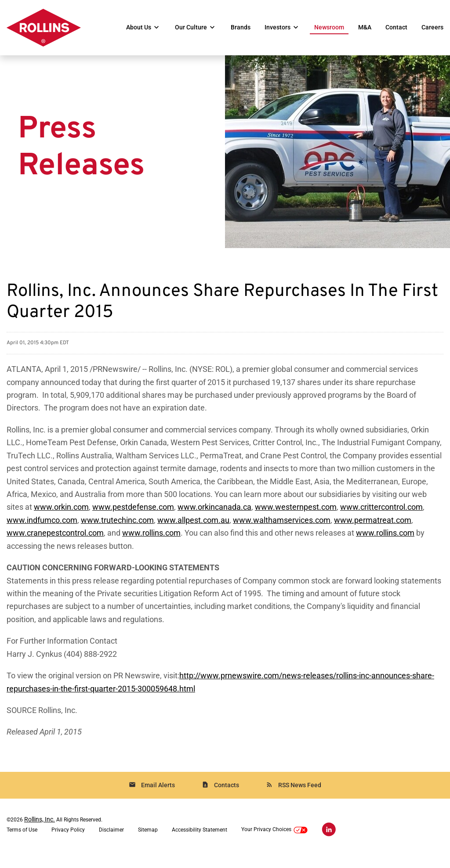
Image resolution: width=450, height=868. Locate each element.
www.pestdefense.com (133, 517)
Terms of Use (22, 843)
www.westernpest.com (296, 517)
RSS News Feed (294, 798)
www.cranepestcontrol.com (55, 543)
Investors (278, 28)
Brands (241, 28)
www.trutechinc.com (117, 530)
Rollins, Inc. (40, 832)
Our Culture (191, 28)
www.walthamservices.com (282, 530)
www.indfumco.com (42, 530)
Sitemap (148, 843)
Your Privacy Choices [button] (274, 843)
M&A (365, 28)
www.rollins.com (151, 543)
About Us (139, 28)
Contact (396, 28)
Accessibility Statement (200, 843)
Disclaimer (111, 843)
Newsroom (329, 28)
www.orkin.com (61, 517)
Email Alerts (152, 798)
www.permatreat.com (373, 530)
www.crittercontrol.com (381, 517)
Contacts (220, 798)
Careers (432, 28)
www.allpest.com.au (193, 530)
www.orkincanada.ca (214, 517)
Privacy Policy (68, 843)
